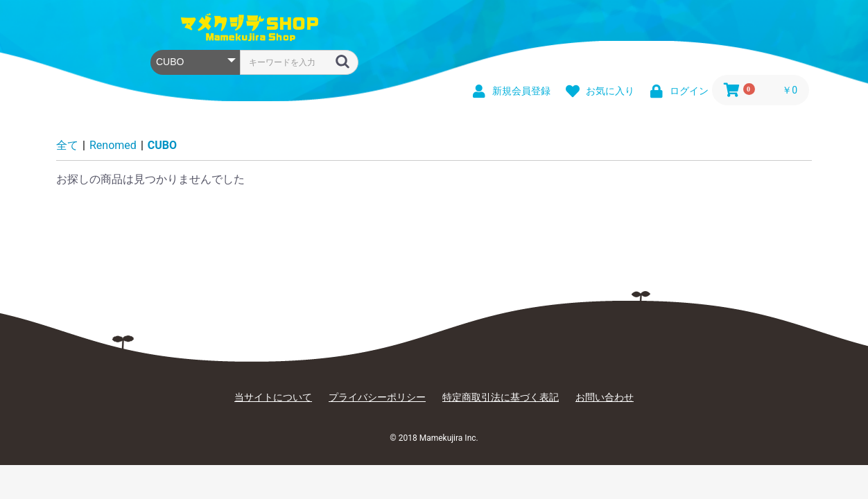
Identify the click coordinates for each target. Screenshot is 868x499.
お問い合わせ (605, 397)
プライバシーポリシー (377, 397)
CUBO (162, 145)
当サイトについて (273, 397)
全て (67, 145)
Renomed (113, 145)
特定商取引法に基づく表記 (501, 397)
